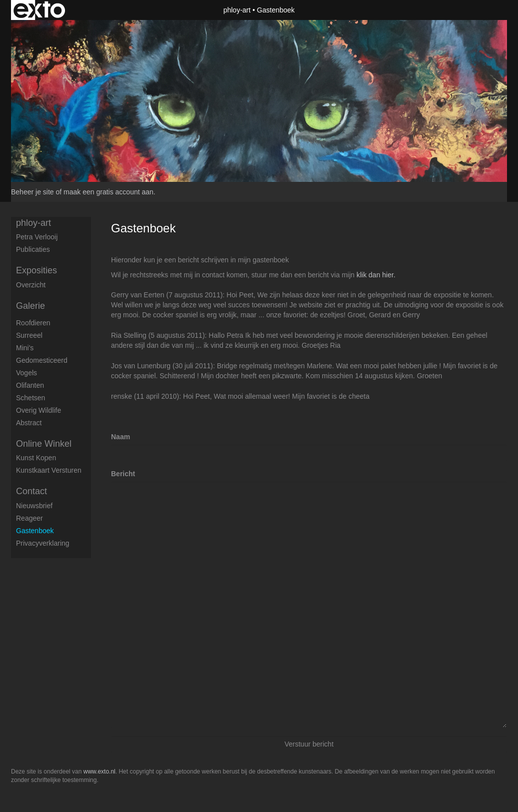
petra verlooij (37, 237)
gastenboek (35, 531)
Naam (120, 437)
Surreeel (29, 335)
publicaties (33, 249)
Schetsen (30, 398)
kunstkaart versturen (49, 470)
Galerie (30, 306)
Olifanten (30, 385)
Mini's (25, 348)
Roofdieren (33, 323)
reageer (29, 518)
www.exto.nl (99, 772)
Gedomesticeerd (42, 360)
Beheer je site (32, 192)
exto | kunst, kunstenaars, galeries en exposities (39, 10)
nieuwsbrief (34, 506)
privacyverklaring (43, 543)
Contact (31, 491)
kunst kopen (36, 458)
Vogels (26, 373)
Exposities (36, 270)
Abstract (29, 423)
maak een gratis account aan (108, 192)
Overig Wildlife (38, 410)
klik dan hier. (376, 275)
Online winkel (44, 444)
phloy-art (237, 10)
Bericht (123, 474)
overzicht (31, 285)
